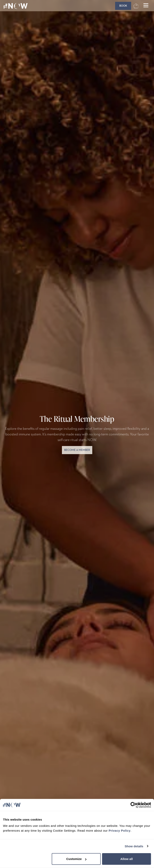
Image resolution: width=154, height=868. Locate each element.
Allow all (127, 859)
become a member (77, 450)
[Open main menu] (146, 6)
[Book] (123, 6)
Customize (76, 859)
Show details (134, 846)
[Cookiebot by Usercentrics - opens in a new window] (133, 805)
